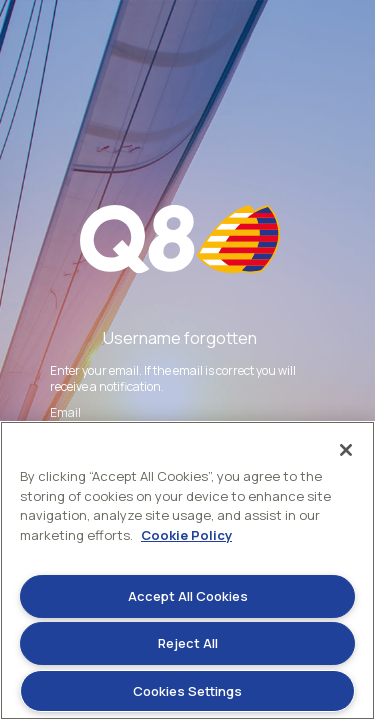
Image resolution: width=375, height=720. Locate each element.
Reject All (188, 643)
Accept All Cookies (188, 596)
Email (65, 413)
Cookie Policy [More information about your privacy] (186, 535)
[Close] (346, 450)
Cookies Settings (187, 691)
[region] (187, 570)
